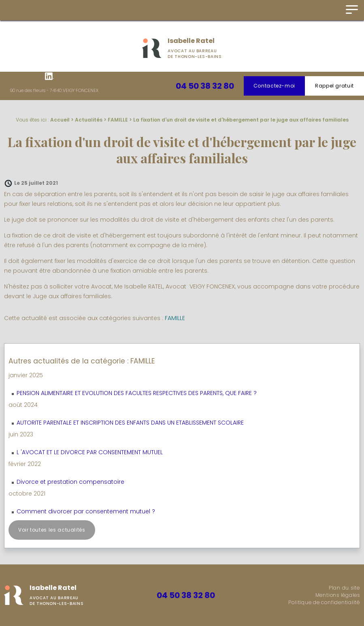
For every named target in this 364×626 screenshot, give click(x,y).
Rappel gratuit (334, 86)
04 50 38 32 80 (205, 86)
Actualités (89, 120)
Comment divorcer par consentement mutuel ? (86, 511)
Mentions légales (338, 595)
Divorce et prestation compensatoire (70, 482)
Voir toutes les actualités (52, 530)
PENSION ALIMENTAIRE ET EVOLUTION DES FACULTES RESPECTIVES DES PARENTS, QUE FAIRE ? (137, 393)
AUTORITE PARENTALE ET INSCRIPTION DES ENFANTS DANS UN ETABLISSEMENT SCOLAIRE (130, 423)
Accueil (60, 120)
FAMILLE (118, 120)
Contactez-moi (274, 86)
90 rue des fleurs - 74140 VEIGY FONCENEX (54, 90)
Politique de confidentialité (324, 602)
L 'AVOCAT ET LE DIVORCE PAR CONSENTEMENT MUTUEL (90, 452)
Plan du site (344, 588)
